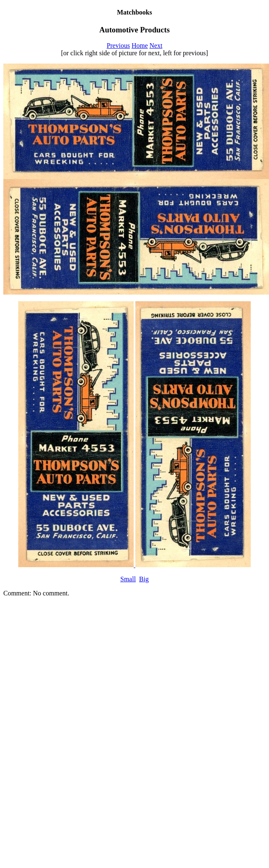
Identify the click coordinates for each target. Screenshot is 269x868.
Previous (118, 45)
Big (144, 579)
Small (128, 579)
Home (140, 45)
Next (156, 45)
